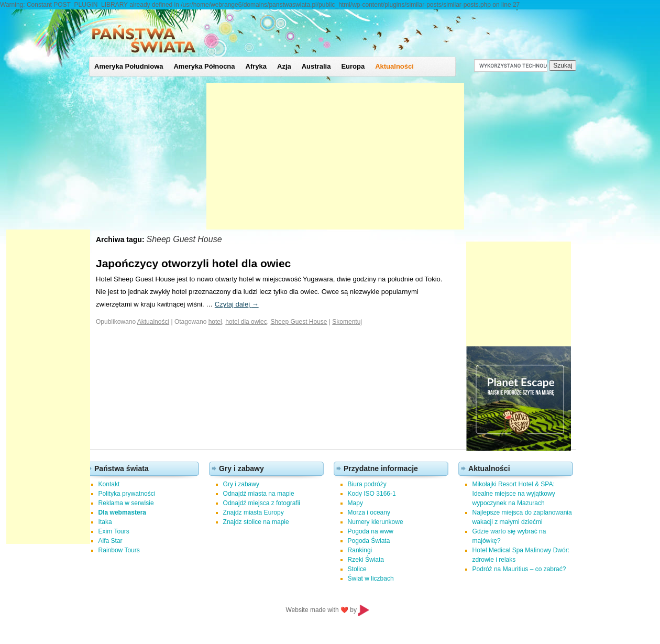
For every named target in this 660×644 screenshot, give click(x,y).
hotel (215, 322)
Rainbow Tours (119, 550)
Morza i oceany (369, 512)
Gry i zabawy (241, 484)
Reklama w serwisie (126, 503)
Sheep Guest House (299, 322)
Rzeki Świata (366, 560)
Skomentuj (347, 322)
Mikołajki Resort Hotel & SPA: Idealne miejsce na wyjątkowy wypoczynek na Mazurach (514, 494)
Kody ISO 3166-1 (372, 494)
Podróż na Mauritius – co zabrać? (519, 569)
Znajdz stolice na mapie (256, 522)
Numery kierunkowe (376, 522)
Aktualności (394, 66)
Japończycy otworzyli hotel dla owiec (193, 263)
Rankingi (360, 550)
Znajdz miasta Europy (254, 512)
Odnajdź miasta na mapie (259, 494)
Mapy (355, 503)
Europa (353, 66)
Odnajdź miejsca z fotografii (262, 503)
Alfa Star (111, 541)
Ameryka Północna (204, 66)
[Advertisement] (335, 156)
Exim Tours (114, 531)
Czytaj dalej (237, 304)
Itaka (105, 522)
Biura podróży (367, 484)
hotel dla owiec (246, 322)
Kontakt (109, 484)
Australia (316, 66)
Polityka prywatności (127, 494)
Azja (284, 66)
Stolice (357, 569)
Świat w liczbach (371, 578)
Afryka (256, 66)
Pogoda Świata (369, 541)
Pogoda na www (371, 531)
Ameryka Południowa (129, 66)
